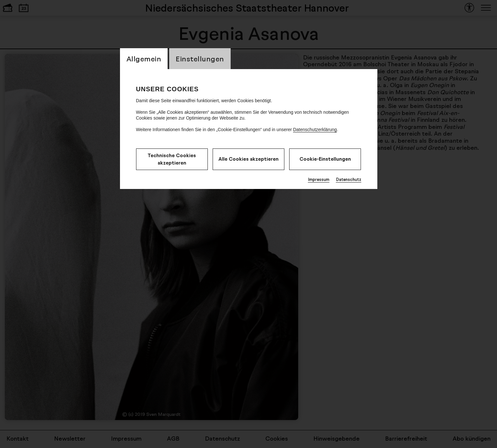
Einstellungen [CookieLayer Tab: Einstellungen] (200, 59)
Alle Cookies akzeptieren (248, 159)
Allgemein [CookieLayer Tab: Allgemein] (144, 59)
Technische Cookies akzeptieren (172, 159)
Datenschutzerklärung (315, 130)
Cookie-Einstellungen (325, 159)
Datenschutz (349, 179)
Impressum (319, 179)
